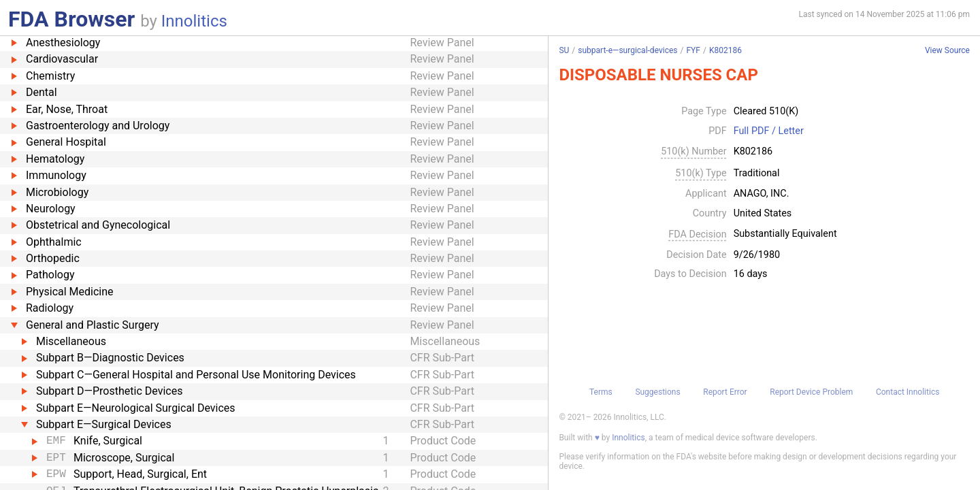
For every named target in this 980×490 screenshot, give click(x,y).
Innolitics (194, 21)
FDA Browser (71, 19)
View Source (947, 51)
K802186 (725, 50)
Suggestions (657, 392)
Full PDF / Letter (769, 131)
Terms (601, 392)
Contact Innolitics (908, 392)
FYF (693, 50)
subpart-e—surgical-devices (627, 50)
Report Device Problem (811, 392)
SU (564, 50)
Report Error (725, 392)
